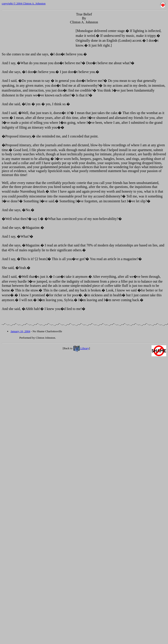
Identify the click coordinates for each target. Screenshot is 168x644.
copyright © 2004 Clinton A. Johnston (24, 3)
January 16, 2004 (20, 331)
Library (81, 348)
